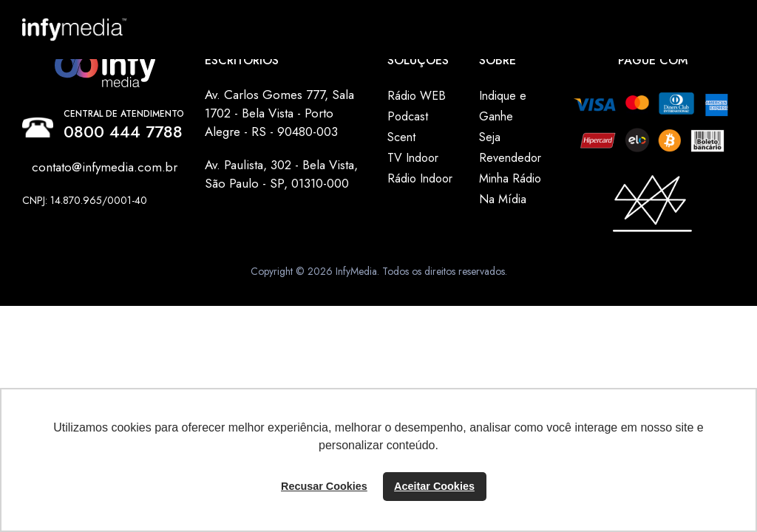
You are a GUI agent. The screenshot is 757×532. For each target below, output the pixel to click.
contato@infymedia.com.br (105, 167)
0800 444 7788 (123, 132)
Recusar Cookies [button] (324, 486)
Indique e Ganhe (503, 106)
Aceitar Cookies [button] (434, 486)
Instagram (61, 216)
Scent (401, 137)
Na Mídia (503, 199)
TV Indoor (413, 158)
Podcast (408, 116)
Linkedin (47, 216)
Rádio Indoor (420, 178)
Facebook (32, 216)
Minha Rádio (510, 178)
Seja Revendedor (510, 147)
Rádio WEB (417, 96)
